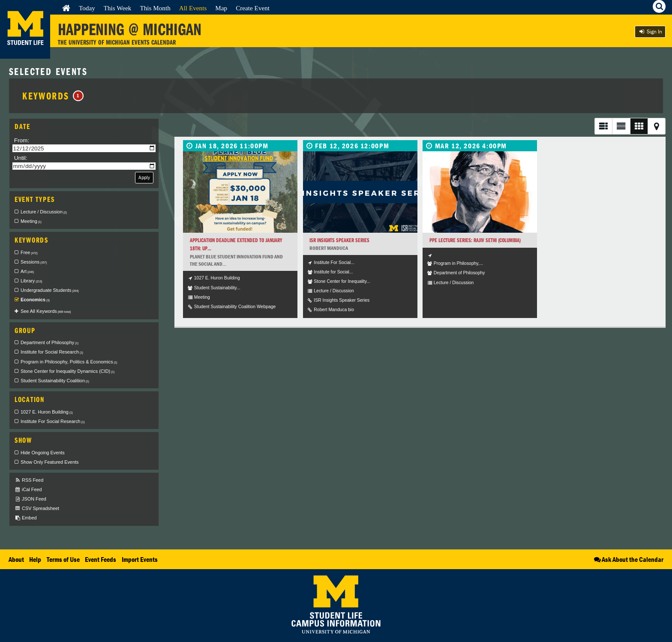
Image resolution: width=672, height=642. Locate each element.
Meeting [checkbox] (31, 221)
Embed (25, 518)
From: (22, 140)
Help (35, 559)
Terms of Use (63, 559)
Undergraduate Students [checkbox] (50, 290)
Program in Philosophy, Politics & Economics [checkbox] (69, 362)
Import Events (140, 559)
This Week (118, 8)
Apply (144, 177)
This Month (155, 8)
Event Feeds (100, 559)
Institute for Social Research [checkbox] (52, 352)
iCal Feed (28, 490)
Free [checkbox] (29, 252)
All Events (193, 8)
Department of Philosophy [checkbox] (49, 342)
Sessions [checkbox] (34, 262)
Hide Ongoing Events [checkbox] (43, 453)
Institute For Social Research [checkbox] (53, 421)
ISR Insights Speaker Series (339, 240)
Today (87, 8)
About (16, 559)
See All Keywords (46, 311)
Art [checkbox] (27, 271)
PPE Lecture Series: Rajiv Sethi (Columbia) (475, 240)
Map (221, 8)
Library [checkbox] (31, 281)
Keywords (53, 96)
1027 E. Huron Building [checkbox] (47, 412)
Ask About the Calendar (628, 559)
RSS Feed (29, 480)
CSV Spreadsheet (37, 508)
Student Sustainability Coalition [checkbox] (55, 381)
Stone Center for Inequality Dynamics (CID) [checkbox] (67, 371)
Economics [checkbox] (35, 300)
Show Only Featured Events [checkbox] (49, 462)
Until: (21, 158)
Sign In (650, 31)
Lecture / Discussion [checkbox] (44, 212)
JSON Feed (30, 499)
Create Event (253, 8)
